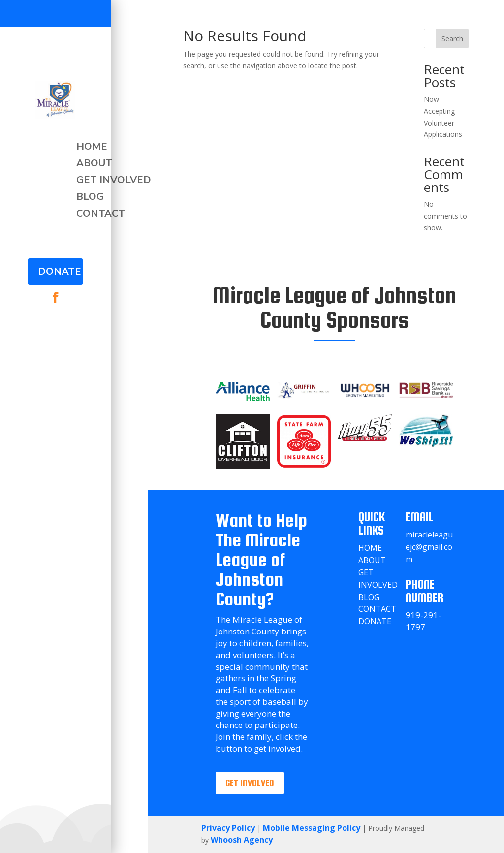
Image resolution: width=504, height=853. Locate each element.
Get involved (250, 783)
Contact (101, 214)
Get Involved (114, 180)
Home (92, 147)
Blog (90, 197)
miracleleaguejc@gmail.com (429, 547)
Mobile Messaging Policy (312, 828)
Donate (60, 271)
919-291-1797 (423, 621)
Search (452, 39)
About (94, 163)
